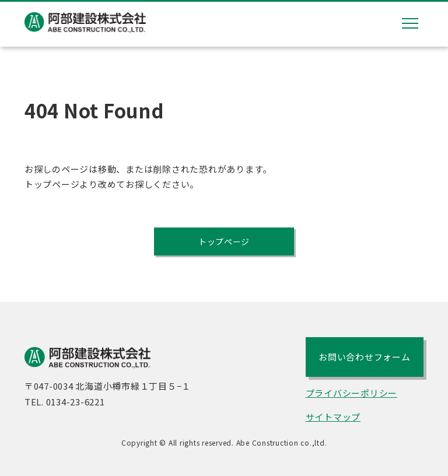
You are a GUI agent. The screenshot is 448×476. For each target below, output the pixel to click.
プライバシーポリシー (352, 395)
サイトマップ (333, 419)
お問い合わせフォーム (365, 358)
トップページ (224, 242)
